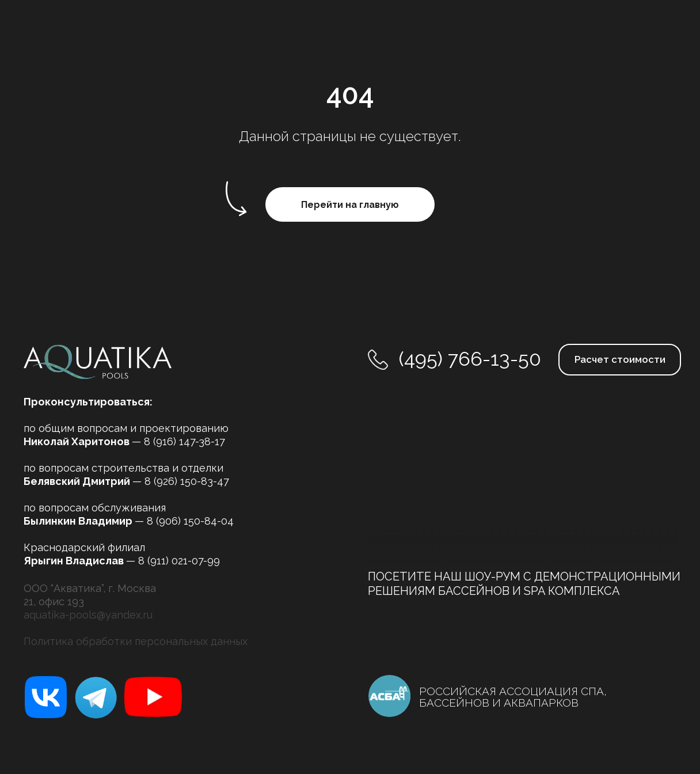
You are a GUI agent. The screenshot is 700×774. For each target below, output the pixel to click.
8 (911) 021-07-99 (179, 561)
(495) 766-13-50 (470, 359)
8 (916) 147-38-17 (184, 441)
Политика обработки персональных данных (136, 641)
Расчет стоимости (620, 359)
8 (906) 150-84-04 (190, 521)
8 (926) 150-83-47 (187, 481)
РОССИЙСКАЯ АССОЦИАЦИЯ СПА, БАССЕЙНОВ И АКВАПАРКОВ (513, 697)
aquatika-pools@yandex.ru (88, 615)
